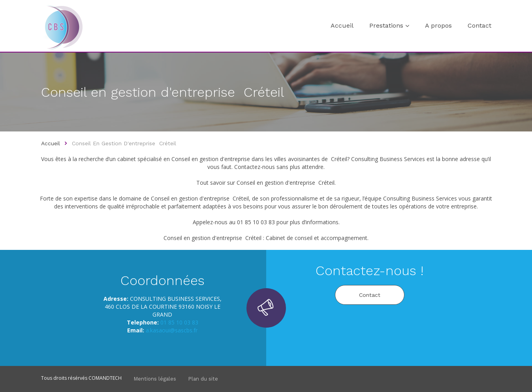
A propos (438, 25)
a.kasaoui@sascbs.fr (172, 330)
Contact (479, 25)
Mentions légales (155, 379)
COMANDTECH (105, 378)
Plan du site (203, 379)
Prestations (386, 25)
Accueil (342, 25)
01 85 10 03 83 (179, 322)
